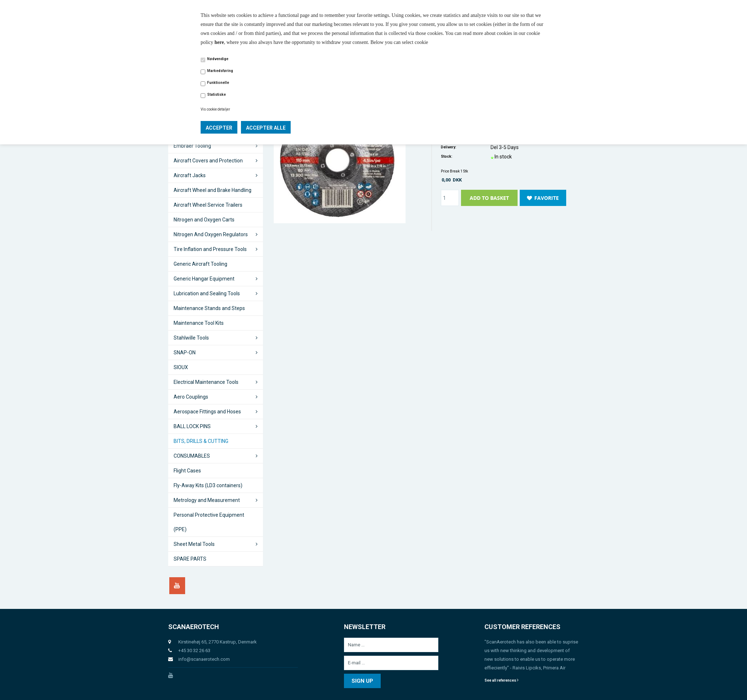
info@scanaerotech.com (204, 659)
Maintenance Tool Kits (199, 323)
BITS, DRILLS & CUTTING (201, 441)
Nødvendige (218, 59)
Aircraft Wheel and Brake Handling (213, 190)
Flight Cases (187, 471)
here (219, 42)
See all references (502, 680)
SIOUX (181, 367)
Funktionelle (218, 83)
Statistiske (216, 95)
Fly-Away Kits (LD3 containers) (208, 485)
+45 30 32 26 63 (194, 650)
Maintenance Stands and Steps (209, 308)
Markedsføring (220, 71)
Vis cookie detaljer (215, 109)
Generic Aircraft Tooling (200, 264)
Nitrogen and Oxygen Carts (204, 220)
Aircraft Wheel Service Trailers (208, 205)
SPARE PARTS (190, 559)
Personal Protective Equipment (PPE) (209, 522)
